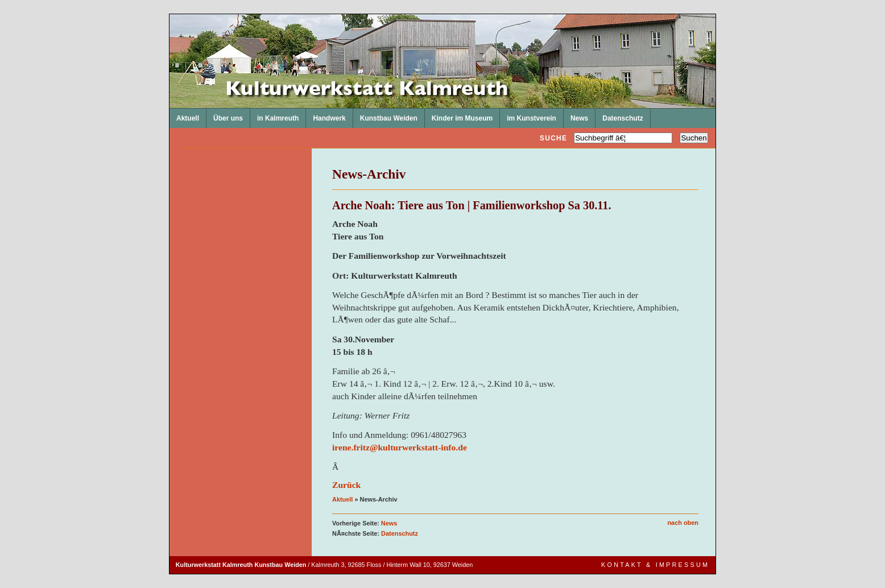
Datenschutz (619, 115)
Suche (553, 138)
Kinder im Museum (459, 115)
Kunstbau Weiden (385, 115)
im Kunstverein (528, 115)
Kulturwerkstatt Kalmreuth (170, 15)
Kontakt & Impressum (655, 565)
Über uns (225, 115)
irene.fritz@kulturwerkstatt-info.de (400, 447)
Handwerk (326, 115)
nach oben (683, 523)
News (576, 115)
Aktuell (184, 115)
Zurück (346, 485)
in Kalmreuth (274, 115)
